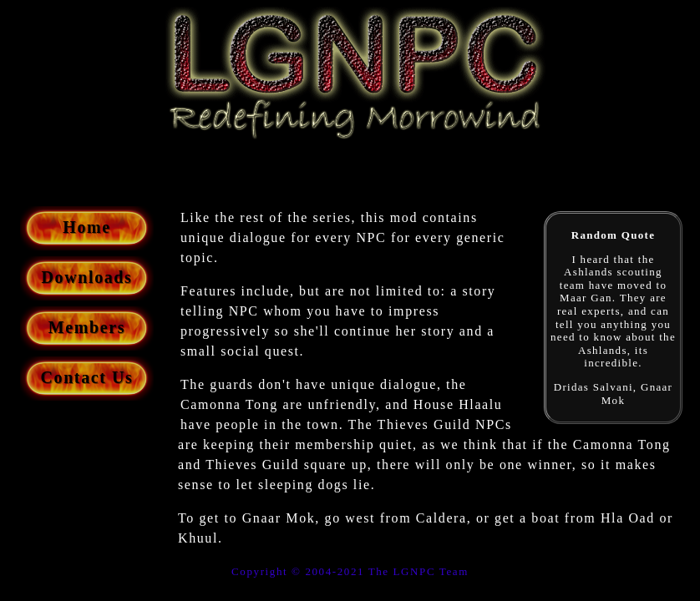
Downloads (87, 277)
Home (87, 227)
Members (87, 327)
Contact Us (87, 377)
